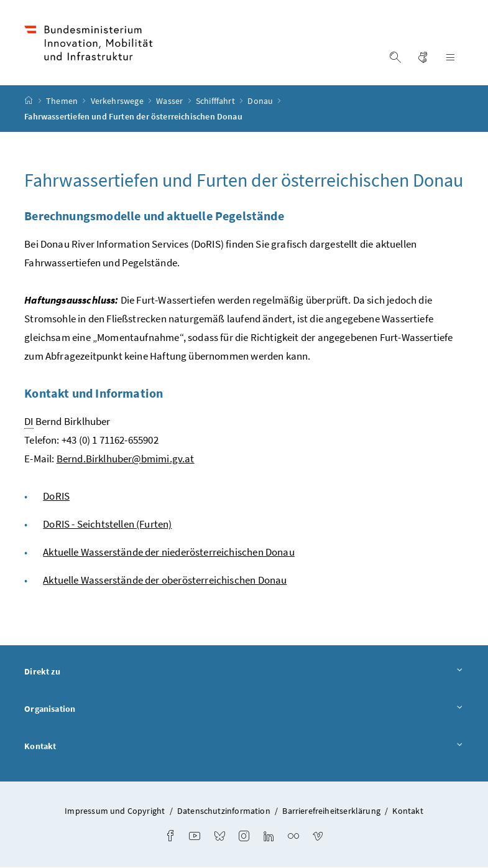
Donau (261, 101)
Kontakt (244, 747)
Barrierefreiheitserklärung (331, 811)
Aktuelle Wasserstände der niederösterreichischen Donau (169, 553)
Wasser (170, 101)
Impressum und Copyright (115, 811)
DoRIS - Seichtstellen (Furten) (107, 525)
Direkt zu (244, 673)
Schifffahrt (216, 101)
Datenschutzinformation (224, 811)
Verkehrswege (118, 101)
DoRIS (56, 497)
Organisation (244, 710)
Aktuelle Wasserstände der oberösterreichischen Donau (165, 581)
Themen (63, 101)
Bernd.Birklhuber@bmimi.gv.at (126, 459)
